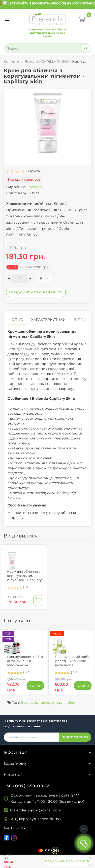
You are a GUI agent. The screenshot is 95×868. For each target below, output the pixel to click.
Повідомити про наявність (68, 861)
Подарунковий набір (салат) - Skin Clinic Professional (73, 661)
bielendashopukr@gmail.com (36, 810)
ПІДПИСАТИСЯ (75, 737)
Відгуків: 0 (34, 171)
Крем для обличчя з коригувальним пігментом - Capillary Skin (24, 578)
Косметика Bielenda (22, 62)
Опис (17, 320)
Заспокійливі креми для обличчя (51, 702)
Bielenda (35, 187)
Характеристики (48, 320)
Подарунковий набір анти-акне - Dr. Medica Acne (25, 661)
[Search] (86, 48)
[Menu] (8, 19)
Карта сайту (15, 828)
